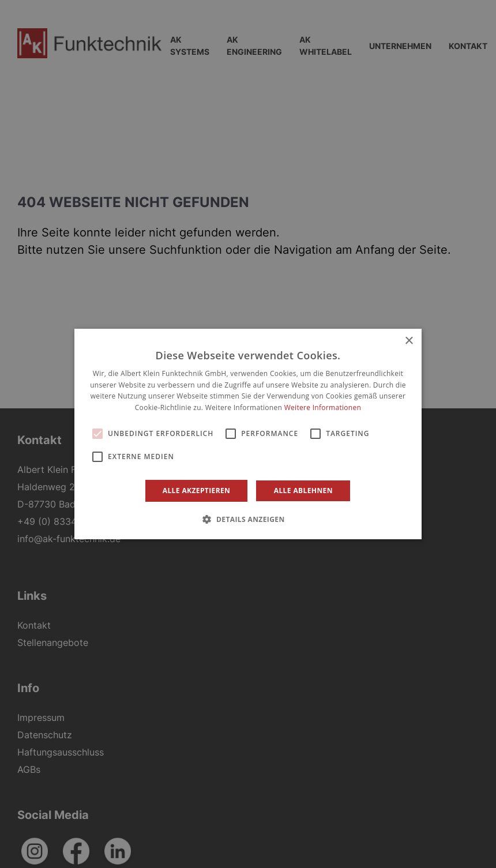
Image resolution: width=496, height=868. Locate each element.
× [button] (409, 341)
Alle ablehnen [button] (303, 491)
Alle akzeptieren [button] (197, 491)
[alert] (248, 434)
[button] (248, 519)
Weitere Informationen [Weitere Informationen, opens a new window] (323, 407)
